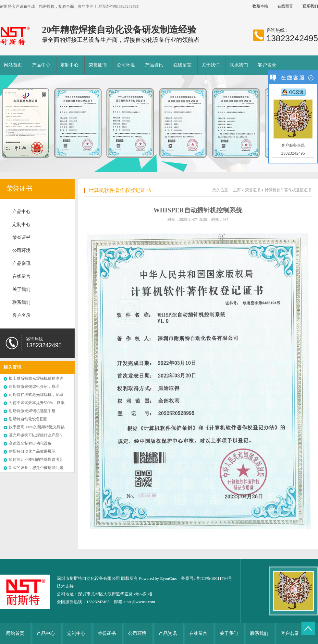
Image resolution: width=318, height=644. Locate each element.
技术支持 (65, 586)
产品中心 (41, 65)
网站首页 (13, 65)
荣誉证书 (98, 65)
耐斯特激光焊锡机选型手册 (32, 411)
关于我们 (211, 65)
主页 (237, 190)
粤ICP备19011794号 (214, 578)
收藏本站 (260, 6)
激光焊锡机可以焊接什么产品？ (36, 435)
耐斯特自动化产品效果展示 (32, 451)
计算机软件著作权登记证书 (120, 190)
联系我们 (239, 65)
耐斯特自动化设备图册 (28, 419)
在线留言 (285, 6)
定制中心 (69, 65)
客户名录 (267, 65)
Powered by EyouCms (157, 578)
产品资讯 (154, 65)
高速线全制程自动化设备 (30, 443)
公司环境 (126, 65)
